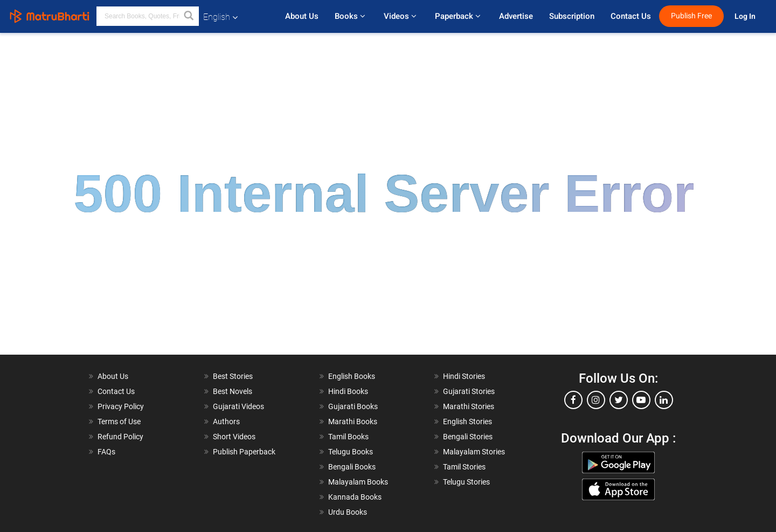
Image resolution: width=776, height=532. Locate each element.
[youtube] (641, 400)
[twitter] (619, 400)
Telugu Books (351, 452)
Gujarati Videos (238, 406)
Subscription (572, 16)
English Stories (467, 422)
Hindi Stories (464, 376)
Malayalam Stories (474, 452)
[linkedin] (664, 400)
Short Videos (234, 437)
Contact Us (631, 16)
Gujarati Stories (469, 391)
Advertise (516, 16)
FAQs (106, 452)
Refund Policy (120, 437)
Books (351, 16)
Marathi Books (353, 422)
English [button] (220, 17)
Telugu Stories (466, 482)
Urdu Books (348, 512)
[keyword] (148, 16)
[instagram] (596, 400)
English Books (352, 376)
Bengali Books (352, 467)
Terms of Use (119, 422)
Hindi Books (348, 391)
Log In (746, 16)
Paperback (459, 16)
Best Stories (233, 376)
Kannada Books (355, 497)
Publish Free (691, 16)
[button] (189, 16)
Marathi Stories (469, 406)
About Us (302, 16)
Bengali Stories (468, 437)
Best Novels (233, 391)
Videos (401, 16)
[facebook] (573, 400)
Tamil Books (348, 437)
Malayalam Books (358, 482)
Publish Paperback (244, 452)
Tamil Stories (464, 467)
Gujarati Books (353, 406)
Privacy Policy (121, 406)
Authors (226, 422)
